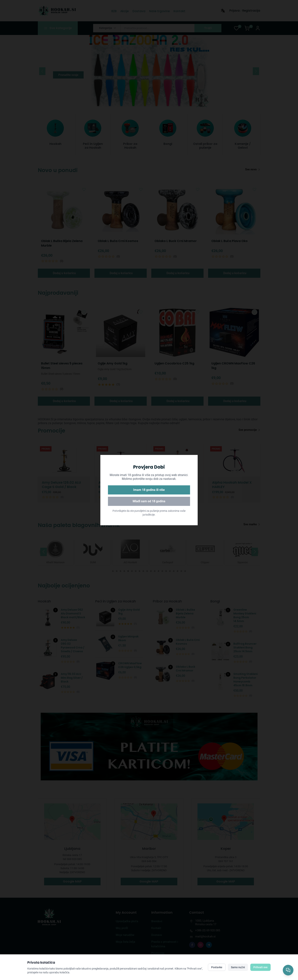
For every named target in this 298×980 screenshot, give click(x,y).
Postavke (217, 967)
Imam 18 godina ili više (149, 490)
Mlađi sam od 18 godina (149, 501)
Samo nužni (238, 967)
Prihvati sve (260, 967)
